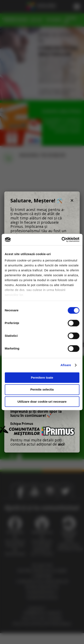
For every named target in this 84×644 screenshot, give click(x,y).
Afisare (66, 365)
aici (61, 444)
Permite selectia (42, 390)
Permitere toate (42, 378)
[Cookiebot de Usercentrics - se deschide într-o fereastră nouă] (61, 239)
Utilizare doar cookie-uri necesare (42, 402)
